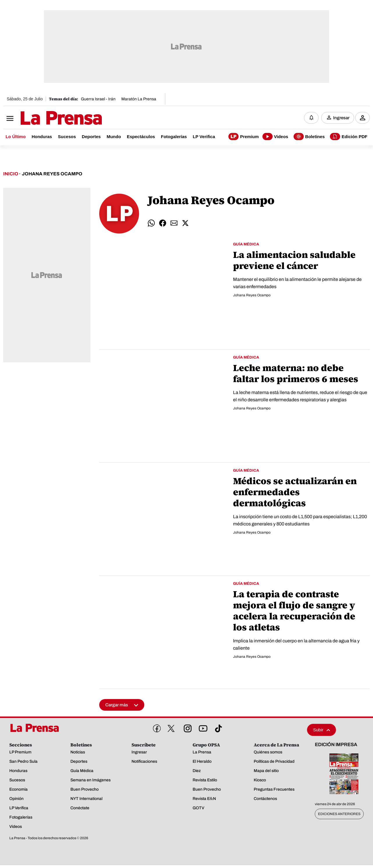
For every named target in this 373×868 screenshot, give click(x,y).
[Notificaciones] (311, 118)
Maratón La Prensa (139, 99)
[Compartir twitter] (185, 223)
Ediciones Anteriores (339, 814)
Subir (322, 730)
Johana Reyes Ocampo (52, 174)
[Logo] (47, 118)
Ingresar (341, 118)
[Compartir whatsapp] (151, 223)
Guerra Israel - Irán (98, 99)
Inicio (11, 174)
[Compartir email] (174, 223)
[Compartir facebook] (163, 223)
